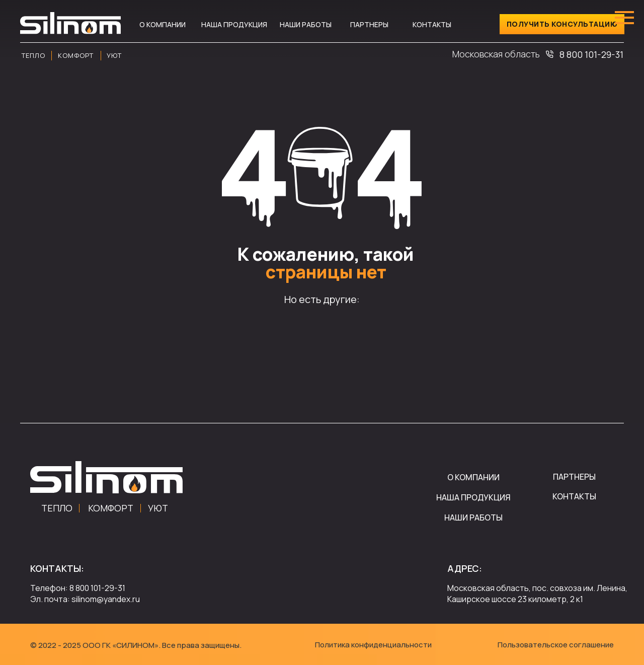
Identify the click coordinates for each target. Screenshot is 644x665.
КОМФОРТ (111, 508)
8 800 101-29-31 (591, 54)
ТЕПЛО (57, 508)
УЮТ (158, 508)
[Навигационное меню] (624, 18)
